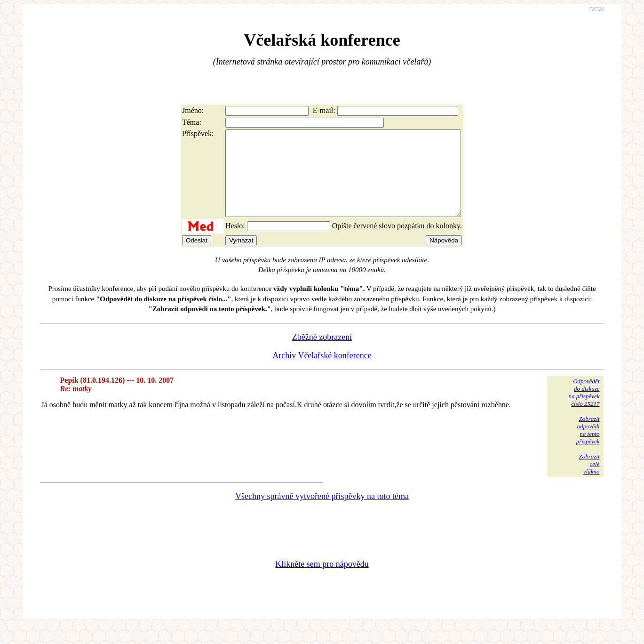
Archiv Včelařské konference (322, 372)
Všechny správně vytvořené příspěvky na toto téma (322, 513)
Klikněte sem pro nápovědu (322, 581)
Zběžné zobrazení (322, 354)
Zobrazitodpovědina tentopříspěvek (588, 447)
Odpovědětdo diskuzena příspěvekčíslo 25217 (584, 409)
